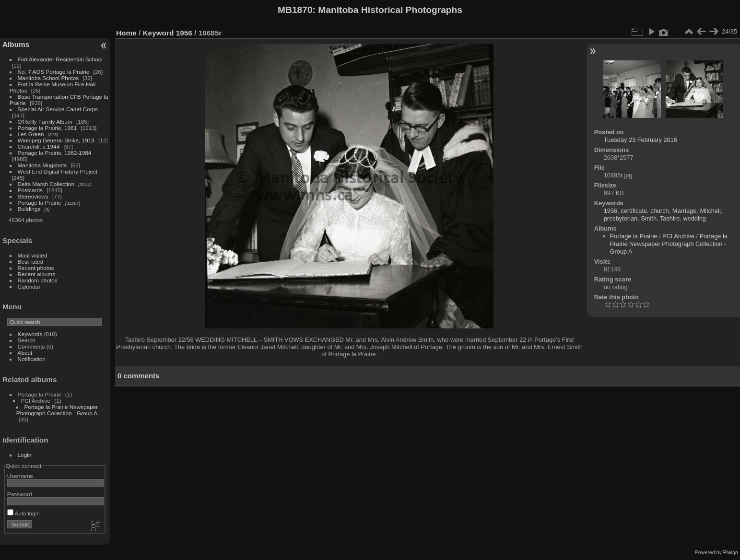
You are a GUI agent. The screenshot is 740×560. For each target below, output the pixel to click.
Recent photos (36, 268)
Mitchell (710, 211)
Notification (32, 359)
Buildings (29, 209)
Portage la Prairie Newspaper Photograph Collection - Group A (57, 410)
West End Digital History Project (58, 171)
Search (27, 340)
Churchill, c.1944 (39, 146)
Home (126, 33)
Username (20, 476)
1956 (184, 33)
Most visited (33, 255)
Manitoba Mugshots (42, 165)
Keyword (159, 33)
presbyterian (621, 218)
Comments (31, 346)
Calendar (29, 286)
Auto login (23, 513)
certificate (634, 211)
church (659, 211)
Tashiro (670, 218)
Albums (16, 44)
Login (25, 455)
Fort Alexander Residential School (60, 59)
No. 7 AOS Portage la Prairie (54, 72)
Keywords (30, 334)
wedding (694, 218)
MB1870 (295, 10)
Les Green (31, 134)
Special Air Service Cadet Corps (58, 109)
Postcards (30, 190)
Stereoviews (33, 196)
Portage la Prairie (40, 203)
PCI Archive (678, 236)
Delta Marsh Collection (46, 184)
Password (20, 494)
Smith (649, 218)
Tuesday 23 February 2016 (640, 140)
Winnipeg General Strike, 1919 (56, 140)
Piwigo (731, 552)
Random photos (38, 280)
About (25, 353)
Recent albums (36, 274)
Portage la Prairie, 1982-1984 (55, 153)
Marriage (685, 211)
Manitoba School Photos (48, 78)
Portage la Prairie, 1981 (47, 128)
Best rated (31, 262)
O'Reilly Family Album (45, 122)
